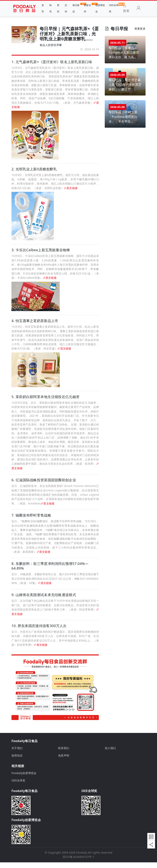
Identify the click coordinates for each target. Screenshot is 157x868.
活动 (66, 8)
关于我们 (17, 754)
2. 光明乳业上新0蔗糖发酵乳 (34, 171)
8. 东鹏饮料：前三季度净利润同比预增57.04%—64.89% (50, 572)
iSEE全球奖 (114, 8)
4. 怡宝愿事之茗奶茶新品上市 (35, 325)
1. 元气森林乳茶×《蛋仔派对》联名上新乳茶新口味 (52, 62)
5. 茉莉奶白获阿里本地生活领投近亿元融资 (45, 402)
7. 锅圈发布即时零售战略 (31, 521)
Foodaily (82, 858)
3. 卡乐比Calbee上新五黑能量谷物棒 (41, 253)
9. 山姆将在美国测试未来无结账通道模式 (44, 601)
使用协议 (17, 761)
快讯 (51, 8)
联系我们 (64, 754)
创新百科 (88, 8)
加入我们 (110, 754)
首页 (43, 8)
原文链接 (71, 190)
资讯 (58, 8)
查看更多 (140, 29)
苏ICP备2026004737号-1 (78, 863)
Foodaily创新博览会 (24, 779)
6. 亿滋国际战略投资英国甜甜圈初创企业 (44, 486)
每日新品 (76, 8)
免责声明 (64, 761)
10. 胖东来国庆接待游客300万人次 (39, 631)
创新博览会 (100, 8)
